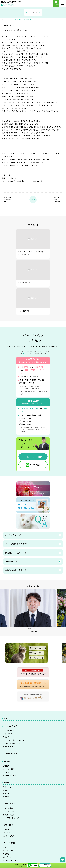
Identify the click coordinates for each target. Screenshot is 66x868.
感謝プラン (26, 367)
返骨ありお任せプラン (30, 408)
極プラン (6, 847)
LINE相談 (35, 464)
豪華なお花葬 (30, 370)
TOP (6, 718)
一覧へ (33, 200)
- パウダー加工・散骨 (12, 818)
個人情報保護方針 (9, 836)
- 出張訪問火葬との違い (13, 743)
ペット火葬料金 (10, 843)
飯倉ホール (7, 790)
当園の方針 (7, 737)
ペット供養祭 (8, 808)
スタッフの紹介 (9, 769)
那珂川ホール (8, 797)
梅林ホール (7, 793)
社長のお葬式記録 (11, 753)
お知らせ (6, 772)
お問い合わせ (8, 829)
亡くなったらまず (9, 730)
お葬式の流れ (8, 733)
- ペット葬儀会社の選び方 (13, 740)
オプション (26, 353)
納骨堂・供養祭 (9, 815)
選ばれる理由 (8, 746)
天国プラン (40, 367)
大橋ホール (7, 787)
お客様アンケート (9, 775)
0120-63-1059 (35, 456)
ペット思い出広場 (9, 811)
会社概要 (6, 765)
